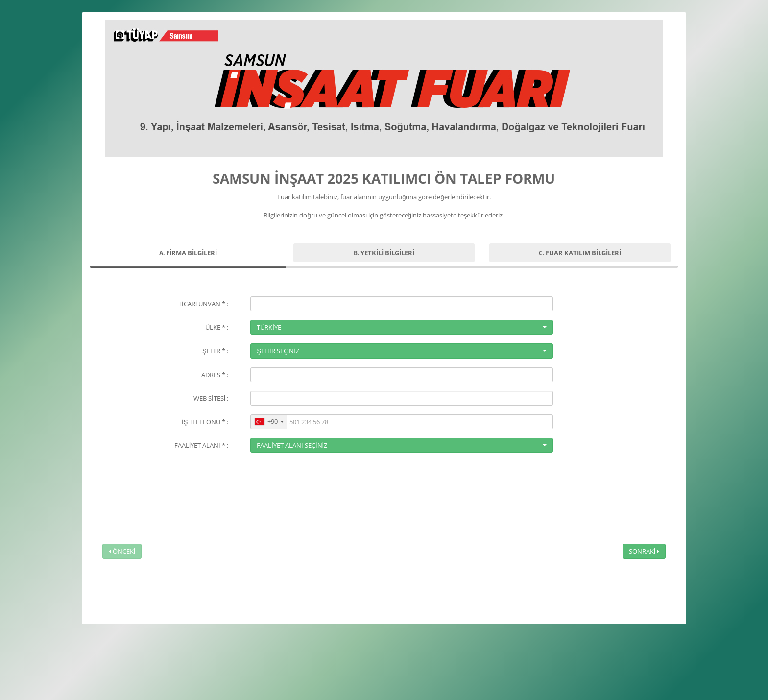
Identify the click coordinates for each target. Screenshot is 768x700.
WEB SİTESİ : (211, 398)
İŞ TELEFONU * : (205, 422)
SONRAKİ (644, 551)
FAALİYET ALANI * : (202, 445)
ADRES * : (215, 375)
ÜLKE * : (217, 327)
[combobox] (269, 422)
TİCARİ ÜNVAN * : (203, 304)
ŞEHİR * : (215, 351)
